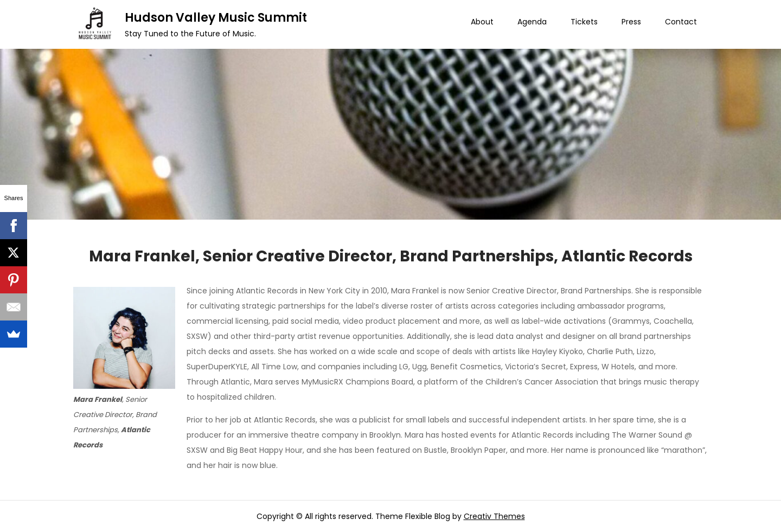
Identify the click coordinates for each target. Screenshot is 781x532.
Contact (681, 22)
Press (631, 22)
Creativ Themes (494, 516)
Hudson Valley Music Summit (216, 18)
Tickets (584, 22)
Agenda (532, 22)
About (482, 22)
